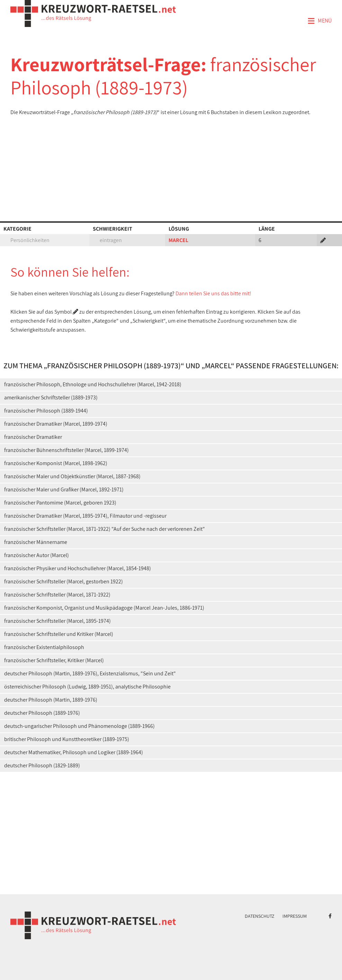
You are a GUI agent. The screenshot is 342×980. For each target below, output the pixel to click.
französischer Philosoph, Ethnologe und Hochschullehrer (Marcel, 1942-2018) (93, 384)
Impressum (295, 916)
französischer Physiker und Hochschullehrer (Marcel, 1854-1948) (78, 568)
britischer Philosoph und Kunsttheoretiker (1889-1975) (67, 739)
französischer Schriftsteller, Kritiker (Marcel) (54, 660)
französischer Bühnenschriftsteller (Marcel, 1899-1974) (66, 450)
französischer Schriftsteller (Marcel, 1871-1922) (57, 595)
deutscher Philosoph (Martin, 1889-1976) (51, 700)
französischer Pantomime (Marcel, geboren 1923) (60, 503)
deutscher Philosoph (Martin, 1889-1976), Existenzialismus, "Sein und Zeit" (90, 673)
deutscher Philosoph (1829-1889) (42, 765)
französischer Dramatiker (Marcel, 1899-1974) (56, 424)
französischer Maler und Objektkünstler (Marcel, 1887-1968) (72, 476)
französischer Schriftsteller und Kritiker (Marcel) (59, 634)
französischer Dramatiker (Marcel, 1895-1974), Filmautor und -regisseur (85, 516)
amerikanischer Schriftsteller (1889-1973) (51, 397)
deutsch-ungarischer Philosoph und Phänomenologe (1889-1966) (79, 726)
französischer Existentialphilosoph (44, 647)
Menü (319, 21)
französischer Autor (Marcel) (37, 555)
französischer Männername (36, 542)
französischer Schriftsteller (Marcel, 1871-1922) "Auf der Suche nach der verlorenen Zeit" (105, 529)
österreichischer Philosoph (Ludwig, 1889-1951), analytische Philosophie (87, 687)
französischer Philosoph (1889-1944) (46, 411)
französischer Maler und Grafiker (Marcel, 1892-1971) (64, 489)
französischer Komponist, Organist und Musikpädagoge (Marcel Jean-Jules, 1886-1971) (104, 608)
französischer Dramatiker (33, 437)
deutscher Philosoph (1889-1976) (42, 713)
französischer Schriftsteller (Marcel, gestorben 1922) (64, 581)
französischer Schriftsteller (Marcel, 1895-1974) (57, 621)
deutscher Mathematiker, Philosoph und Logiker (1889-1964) (74, 752)
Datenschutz (260, 916)
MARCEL (178, 240)
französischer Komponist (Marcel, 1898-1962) (56, 463)
